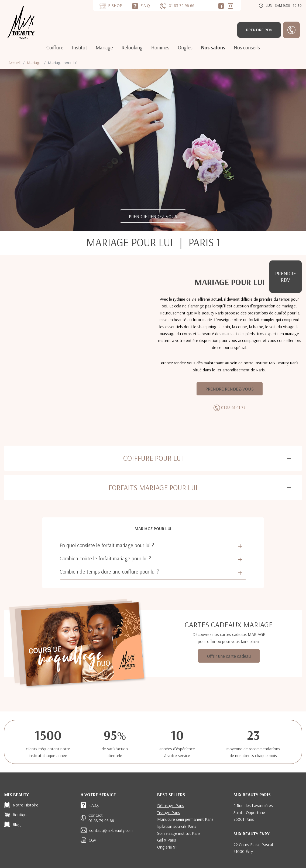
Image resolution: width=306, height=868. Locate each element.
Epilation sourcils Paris (177, 826)
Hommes (160, 48)
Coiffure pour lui (153, 458)
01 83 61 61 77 (233, 407)
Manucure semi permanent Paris (185, 819)
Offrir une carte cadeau (229, 656)
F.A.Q (145, 5)
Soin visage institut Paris (179, 833)
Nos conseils (247, 48)
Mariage (104, 48)
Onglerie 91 (167, 847)
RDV (259, 30)
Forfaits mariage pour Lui (153, 487)
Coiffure (55, 48)
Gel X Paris (167, 840)
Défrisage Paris (171, 805)
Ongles (185, 48)
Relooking (132, 48)
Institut (80, 48)
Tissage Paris (169, 812)
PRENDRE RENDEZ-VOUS (153, 216)
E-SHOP (115, 5)
